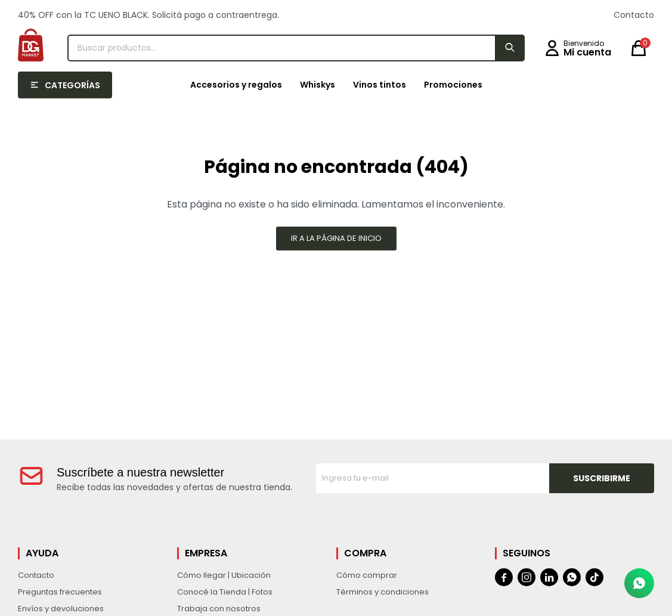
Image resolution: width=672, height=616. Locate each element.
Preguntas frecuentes (60, 592)
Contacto (634, 15)
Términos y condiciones (383, 592)
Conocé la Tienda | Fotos (225, 592)
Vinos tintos (380, 85)
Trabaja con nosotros (219, 609)
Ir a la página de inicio (336, 238)
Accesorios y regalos (236, 85)
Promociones (453, 85)
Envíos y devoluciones (61, 609)
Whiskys (318, 85)
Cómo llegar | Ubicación (224, 575)
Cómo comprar (367, 575)
